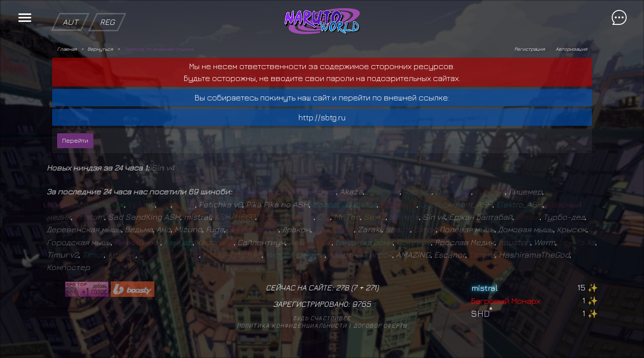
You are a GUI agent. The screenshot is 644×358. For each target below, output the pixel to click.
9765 (361, 304)
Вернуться (100, 49)
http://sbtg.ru (322, 117)
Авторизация (571, 49)
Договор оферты (381, 325)
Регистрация (530, 49)
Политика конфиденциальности (292, 325)
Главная (67, 49)
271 (371, 287)
